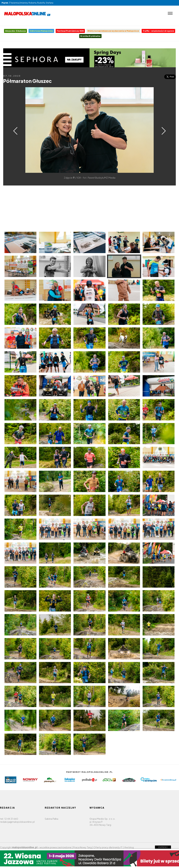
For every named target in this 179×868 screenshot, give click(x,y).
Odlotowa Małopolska (41, 31)
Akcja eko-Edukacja (15, 31)
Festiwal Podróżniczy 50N (70, 31)
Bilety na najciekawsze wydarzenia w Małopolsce (113, 31)
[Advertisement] (89, 208)
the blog (129, 847)
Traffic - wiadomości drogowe (158, 31)
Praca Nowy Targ (82, 847)
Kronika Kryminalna (90, 36)
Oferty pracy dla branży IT (108, 847)
